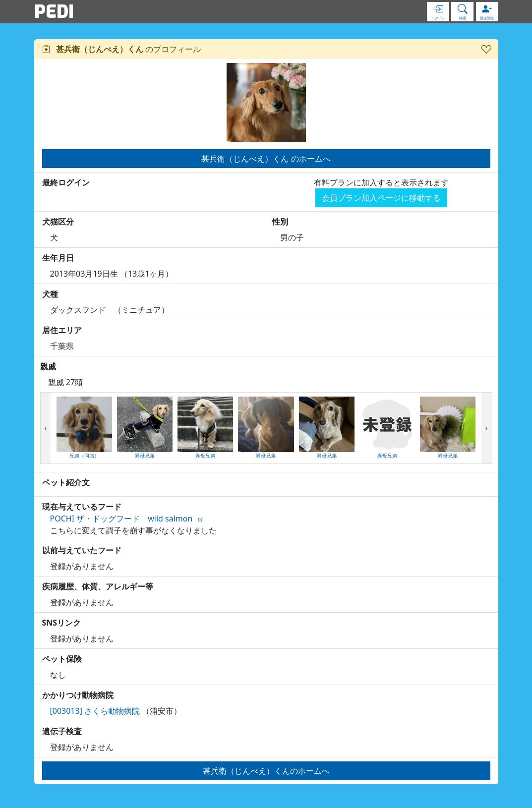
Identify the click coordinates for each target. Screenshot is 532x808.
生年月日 (58, 258)
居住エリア (62, 330)
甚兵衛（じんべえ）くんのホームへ (266, 771)
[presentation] (46, 428)
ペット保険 (62, 659)
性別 (280, 222)
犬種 (50, 294)
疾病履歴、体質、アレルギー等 (98, 586)
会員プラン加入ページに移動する (381, 198)
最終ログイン (66, 182)
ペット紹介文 (66, 482)
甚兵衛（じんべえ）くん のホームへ (266, 159)
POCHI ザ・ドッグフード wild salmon (121, 519)
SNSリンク (62, 623)
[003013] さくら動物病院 (95, 711)
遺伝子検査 (62, 731)
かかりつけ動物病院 (78, 695)
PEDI (54, 11)
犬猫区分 (58, 222)
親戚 (48, 366)
